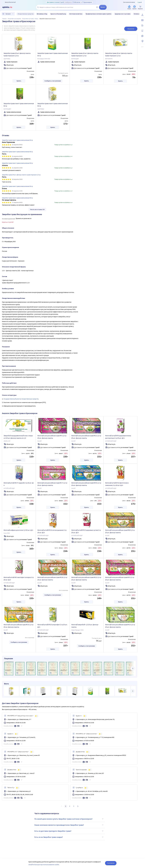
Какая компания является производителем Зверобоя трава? (69, 825)
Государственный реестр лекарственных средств (21, 399)
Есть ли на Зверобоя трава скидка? (69, 837)
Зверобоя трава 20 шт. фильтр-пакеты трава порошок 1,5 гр (17, 54)
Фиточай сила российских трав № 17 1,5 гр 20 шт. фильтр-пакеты (52, 484)
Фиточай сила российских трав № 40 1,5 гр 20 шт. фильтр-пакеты (86, 484)
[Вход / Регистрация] (142, 15)
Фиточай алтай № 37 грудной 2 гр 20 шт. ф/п (19, 484)
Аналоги (131, 29)
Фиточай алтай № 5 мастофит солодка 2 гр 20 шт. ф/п (19, 578)
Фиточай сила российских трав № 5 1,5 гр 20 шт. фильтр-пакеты (52, 437)
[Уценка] (134, 7)
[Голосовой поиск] (97, 7)
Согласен (111, 863)
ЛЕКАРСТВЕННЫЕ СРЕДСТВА (14, 19)
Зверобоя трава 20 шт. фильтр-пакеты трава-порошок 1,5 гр (119, 54)
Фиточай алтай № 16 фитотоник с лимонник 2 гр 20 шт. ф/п (117, 484)
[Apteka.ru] (9, 7)
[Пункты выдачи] (142, 41)
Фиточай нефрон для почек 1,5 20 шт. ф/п (18, 530)
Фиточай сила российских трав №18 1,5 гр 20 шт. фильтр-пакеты (120, 531)
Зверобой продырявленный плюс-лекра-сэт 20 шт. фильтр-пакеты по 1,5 (18, 437)
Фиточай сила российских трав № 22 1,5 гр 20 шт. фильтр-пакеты (86, 578)
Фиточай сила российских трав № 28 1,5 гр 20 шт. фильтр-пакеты (52, 578)
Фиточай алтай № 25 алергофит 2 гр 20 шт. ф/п (52, 626)
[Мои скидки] (142, 20)
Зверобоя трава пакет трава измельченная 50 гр (53, 54)
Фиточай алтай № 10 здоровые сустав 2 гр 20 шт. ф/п (86, 531)
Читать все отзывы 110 (37, 209)
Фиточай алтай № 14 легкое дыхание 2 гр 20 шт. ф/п (52, 531)
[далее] (133, 668)
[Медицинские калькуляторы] (142, 31)
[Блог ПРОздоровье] (142, 25)
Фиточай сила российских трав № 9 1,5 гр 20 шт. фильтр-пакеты (120, 578)
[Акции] (129, 7)
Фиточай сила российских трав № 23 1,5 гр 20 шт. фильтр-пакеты (18, 626)
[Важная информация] (142, 36)
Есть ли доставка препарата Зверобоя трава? (69, 831)
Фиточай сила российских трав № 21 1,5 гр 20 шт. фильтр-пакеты (86, 437)
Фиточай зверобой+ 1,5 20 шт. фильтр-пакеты (85, 626)
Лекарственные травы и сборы (30, 19)
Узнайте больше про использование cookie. (44, 864)
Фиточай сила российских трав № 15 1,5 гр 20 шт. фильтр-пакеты (120, 626)
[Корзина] (140, 7)
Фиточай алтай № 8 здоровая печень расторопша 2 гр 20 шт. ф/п (118, 437)
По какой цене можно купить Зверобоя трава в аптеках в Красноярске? (69, 819)
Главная (4, 19)
